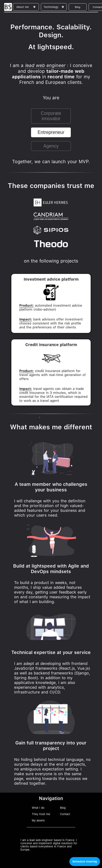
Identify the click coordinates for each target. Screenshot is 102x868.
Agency (51, 146)
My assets (38, 820)
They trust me (41, 814)
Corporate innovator (51, 116)
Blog (77, 7)
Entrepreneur (51, 132)
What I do (38, 808)
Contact (65, 814)
